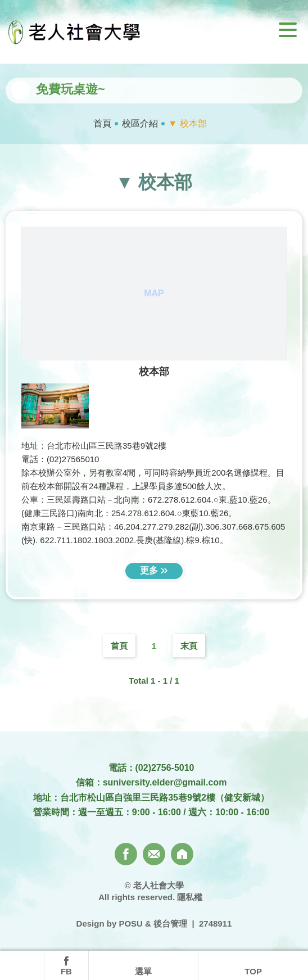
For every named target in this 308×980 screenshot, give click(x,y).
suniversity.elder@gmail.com (165, 782)
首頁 (102, 123)
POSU (131, 923)
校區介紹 (140, 123)
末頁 (189, 646)
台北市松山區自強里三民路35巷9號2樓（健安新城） (165, 798)
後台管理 (170, 923)
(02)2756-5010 (165, 768)
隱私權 (190, 897)
